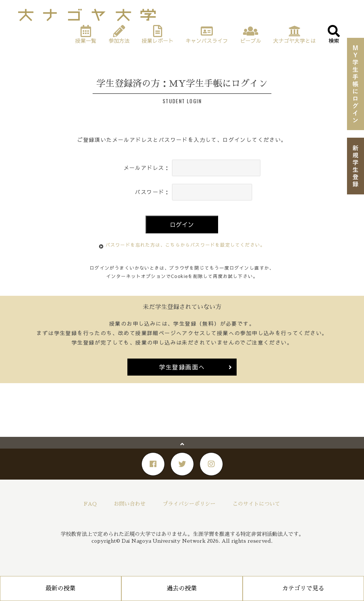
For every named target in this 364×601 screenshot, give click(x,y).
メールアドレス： (147, 168)
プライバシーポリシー (189, 504)
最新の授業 (60, 589)
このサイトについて (256, 504)
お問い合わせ (130, 504)
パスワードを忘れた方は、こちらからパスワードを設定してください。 (185, 245)
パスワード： (152, 192)
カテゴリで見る (303, 589)
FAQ (90, 504)
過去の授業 (182, 589)
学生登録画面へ (182, 367)
